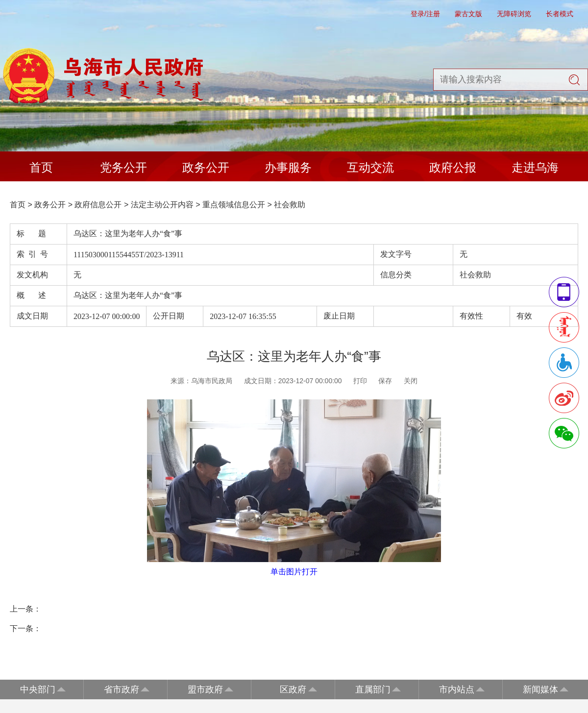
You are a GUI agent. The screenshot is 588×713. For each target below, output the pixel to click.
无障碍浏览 (514, 14)
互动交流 (370, 167)
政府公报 (453, 167)
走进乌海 (535, 167)
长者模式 (560, 14)
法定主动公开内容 (162, 205)
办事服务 (288, 167)
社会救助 (290, 205)
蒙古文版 (468, 14)
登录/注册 (425, 14)
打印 (360, 381)
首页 (41, 167)
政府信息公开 (98, 205)
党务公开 (123, 167)
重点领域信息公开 (234, 205)
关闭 (411, 381)
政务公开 (206, 167)
